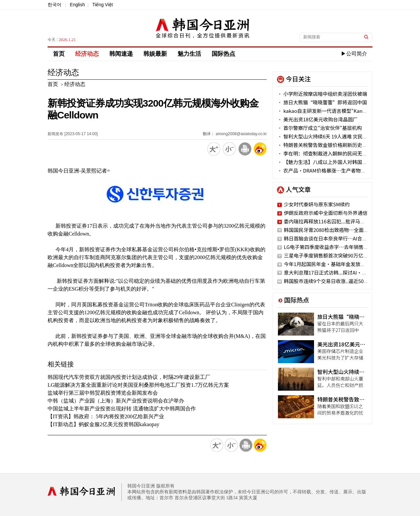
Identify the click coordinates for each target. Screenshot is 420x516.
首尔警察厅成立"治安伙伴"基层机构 (320, 128)
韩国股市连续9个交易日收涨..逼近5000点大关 (334, 281)
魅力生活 (189, 54)
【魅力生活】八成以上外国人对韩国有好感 (327, 162)
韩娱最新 (155, 54)
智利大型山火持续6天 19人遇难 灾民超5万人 (329, 136)
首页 (59, 54)
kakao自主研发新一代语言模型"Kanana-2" (328, 111)
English (77, 5)
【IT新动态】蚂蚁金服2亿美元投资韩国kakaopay (103, 424)
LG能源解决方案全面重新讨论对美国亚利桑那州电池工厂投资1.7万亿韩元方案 (138, 385)
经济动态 (87, 54)
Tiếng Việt (103, 5)
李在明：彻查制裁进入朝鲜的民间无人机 (325, 153)
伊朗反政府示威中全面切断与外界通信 (326, 213)
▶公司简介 (354, 54)
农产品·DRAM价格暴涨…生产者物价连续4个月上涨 (338, 170)
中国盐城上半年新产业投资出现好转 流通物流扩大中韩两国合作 (122, 409)
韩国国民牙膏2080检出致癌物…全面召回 (329, 230)
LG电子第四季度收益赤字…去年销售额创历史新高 (338, 247)
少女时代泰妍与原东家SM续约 (317, 204)
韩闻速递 (121, 54)
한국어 (54, 5)
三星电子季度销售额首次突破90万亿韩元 (328, 255)
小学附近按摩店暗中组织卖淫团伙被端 (322, 94)
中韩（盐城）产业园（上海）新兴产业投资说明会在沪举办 (116, 401)
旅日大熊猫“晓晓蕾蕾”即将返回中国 (322, 102)
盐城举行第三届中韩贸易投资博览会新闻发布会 (103, 393)
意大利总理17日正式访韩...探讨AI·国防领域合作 (338, 272)
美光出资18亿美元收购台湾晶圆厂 (317, 119)
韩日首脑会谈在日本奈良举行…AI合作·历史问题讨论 (343, 238)
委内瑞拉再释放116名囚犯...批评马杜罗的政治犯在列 (342, 221)
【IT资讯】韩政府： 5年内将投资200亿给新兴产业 (106, 416)
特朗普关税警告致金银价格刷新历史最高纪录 (329, 145)
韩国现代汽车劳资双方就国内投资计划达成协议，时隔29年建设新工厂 (129, 377)
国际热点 (223, 54)
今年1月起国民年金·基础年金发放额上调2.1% (335, 264)
